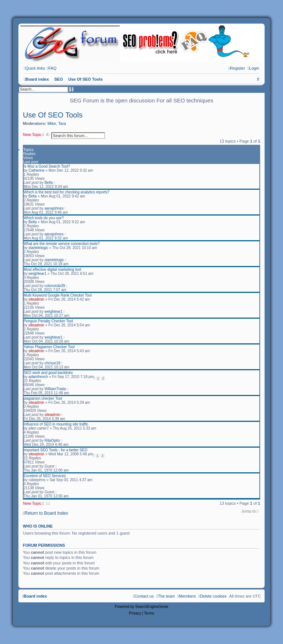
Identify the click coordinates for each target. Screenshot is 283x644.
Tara (62, 123)
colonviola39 (55, 286)
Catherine (36, 170)
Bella (49, 183)
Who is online (38, 526)
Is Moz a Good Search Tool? (47, 166)
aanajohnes (54, 208)
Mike (52, 123)
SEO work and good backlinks (48, 373)
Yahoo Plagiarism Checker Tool (49, 347)
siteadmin (36, 299)
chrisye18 (53, 363)
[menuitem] (52, 68)
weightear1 (37, 274)
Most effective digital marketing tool (52, 269)
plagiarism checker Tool (43, 398)
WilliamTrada (55, 389)
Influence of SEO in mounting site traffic (56, 424)
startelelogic (38, 248)
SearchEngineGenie (152, 607)
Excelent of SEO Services (45, 476)
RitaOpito (52, 440)
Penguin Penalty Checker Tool (48, 321)
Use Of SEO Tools (53, 115)
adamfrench (38, 377)
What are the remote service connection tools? (62, 244)
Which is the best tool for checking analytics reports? (67, 192)
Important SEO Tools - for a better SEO (55, 450)
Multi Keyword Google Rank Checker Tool (58, 295)
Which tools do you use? (44, 218)
